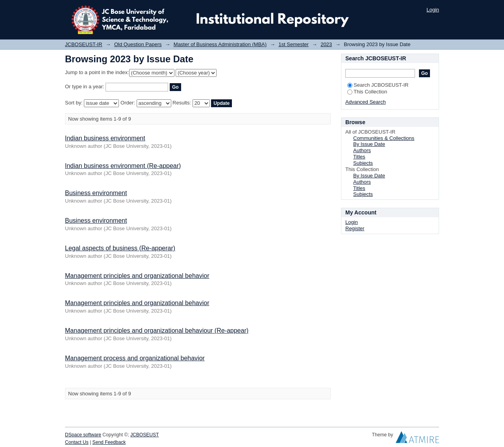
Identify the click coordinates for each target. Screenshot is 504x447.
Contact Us (77, 442)
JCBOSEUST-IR (84, 44)
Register (355, 228)
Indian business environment (105, 138)
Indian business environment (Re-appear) (123, 166)
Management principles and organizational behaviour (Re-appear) (157, 331)
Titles (359, 157)
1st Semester (294, 44)
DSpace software (83, 435)
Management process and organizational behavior (135, 358)
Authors (362, 150)
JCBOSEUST (145, 435)
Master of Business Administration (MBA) (220, 44)
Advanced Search (366, 102)
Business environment (96, 193)
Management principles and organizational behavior (137, 276)
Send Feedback (109, 442)
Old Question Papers (138, 44)
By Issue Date (369, 144)
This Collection (367, 92)
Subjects (363, 163)
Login (433, 10)
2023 (326, 44)
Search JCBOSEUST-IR (378, 85)
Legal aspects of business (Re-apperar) (120, 248)
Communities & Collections (384, 138)
